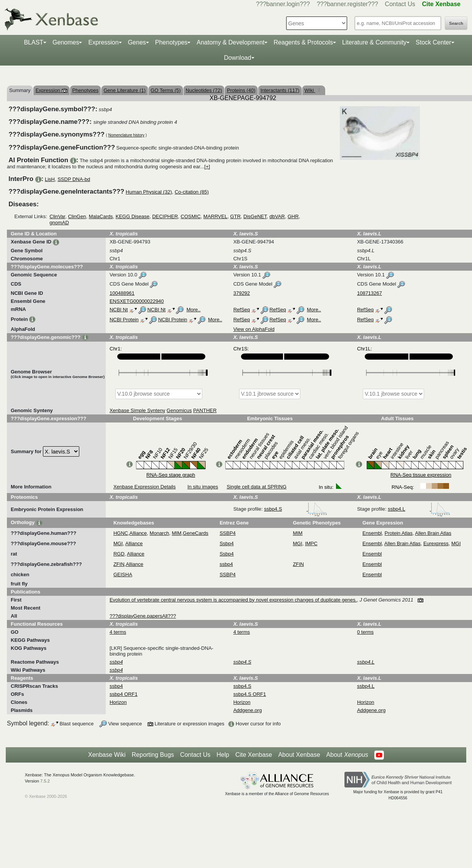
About (347, 755)
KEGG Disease (133, 216)
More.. (194, 310)
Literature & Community (374, 42)
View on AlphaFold (254, 329)
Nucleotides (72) (204, 90)
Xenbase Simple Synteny (137, 410)
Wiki (310, 90)
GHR (293, 216)
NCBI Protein (124, 320)
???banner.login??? (283, 4)
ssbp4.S (296, 509)
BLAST (34, 42)
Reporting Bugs (153, 755)
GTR (235, 216)
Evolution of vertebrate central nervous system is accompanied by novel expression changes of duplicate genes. (233, 600)
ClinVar (57, 216)
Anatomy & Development (230, 42)
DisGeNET (255, 216)
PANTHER (205, 410)
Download (237, 58)
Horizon (118, 702)
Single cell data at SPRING (257, 487)
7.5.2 (45, 781)
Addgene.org (247, 710)
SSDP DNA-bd (74, 179)
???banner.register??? (347, 4)
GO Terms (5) (166, 90)
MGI (118, 543)
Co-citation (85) (192, 192)
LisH (50, 179)
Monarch (160, 533)
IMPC (311, 543)
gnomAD (59, 223)
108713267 (370, 293)
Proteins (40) (241, 90)
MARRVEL (216, 216)
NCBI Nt (119, 310)
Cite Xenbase (254, 755)
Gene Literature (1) (125, 90)
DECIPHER (165, 216)
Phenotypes (171, 42)
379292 (242, 293)
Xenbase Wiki (107, 755)
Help (223, 755)
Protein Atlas (399, 533)
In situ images (203, 487)
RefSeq (242, 310)
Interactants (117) (280, 90)
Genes (137, 42)
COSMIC (191, 216)
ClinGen (77, 216)
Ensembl (372, 533)
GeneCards (195, 533)
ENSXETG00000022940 (137, 301)
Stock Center (433, 42)
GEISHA (123, 575)
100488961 (122, 293)
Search (456, 23)
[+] (207, 167)
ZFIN (119, 564)
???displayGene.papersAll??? (143, 616)
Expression (103, 42)
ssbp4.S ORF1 (250, 694)
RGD (119, 554)
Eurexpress (436, 543)
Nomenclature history (126, 135)
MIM (176, 533)
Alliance (138, 533)
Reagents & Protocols (303, 42)
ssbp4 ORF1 (124, 694)
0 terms (365, 632)
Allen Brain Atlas (433, 533)
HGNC (121, 533)
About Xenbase (299, 755)
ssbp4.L (419, 509)
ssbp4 (226, 564)
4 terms (118, 632)
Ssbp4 (227, 543)
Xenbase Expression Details (145, 487)
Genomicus (179, 410)
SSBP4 (228, 533)
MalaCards (101, 216)
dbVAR (277, 216)
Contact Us (400, 4)
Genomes (66, 42)
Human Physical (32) (149, 192)
